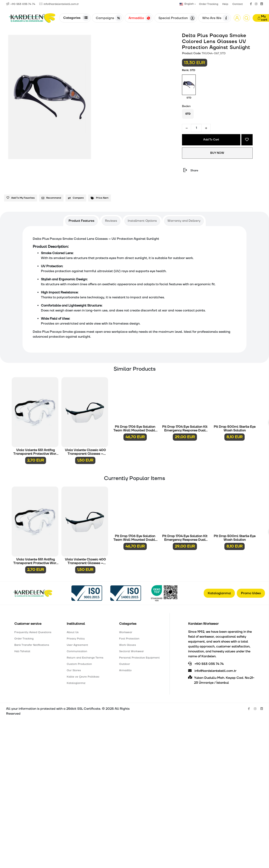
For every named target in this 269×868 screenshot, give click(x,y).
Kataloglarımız (219, 593)
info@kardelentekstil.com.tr (212, 671)
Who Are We (216, 18)
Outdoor (125, 664)
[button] (237, 18)
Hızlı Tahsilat (22, 651)
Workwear (126, 632)
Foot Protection (129, 639)
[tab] (81, 221)
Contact (238, 4)
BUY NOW (217, 153)
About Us (73, 632)
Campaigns (109, 18)
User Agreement (77, 645)
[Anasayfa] (32, 18)
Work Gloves (128, 645)
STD (188, 114)
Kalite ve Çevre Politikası (83, 677)
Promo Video (251, 593)
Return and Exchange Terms (85, 658)
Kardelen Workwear (203, 624)
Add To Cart (211, 140)
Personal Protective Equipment (139, 658)
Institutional (76, 624)
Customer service (28, 624)
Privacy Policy (76, 639)
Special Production (177, 18)
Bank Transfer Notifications (32, 645)
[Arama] (247, 18)
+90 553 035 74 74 (206, 664)
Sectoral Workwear (132, 651)
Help (225, 4)
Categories (76, 18)
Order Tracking (209, 4)
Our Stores (74, 670)
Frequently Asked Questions (33, 632)
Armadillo (140, 18)
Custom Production (79, 664)
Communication (77, 651)
